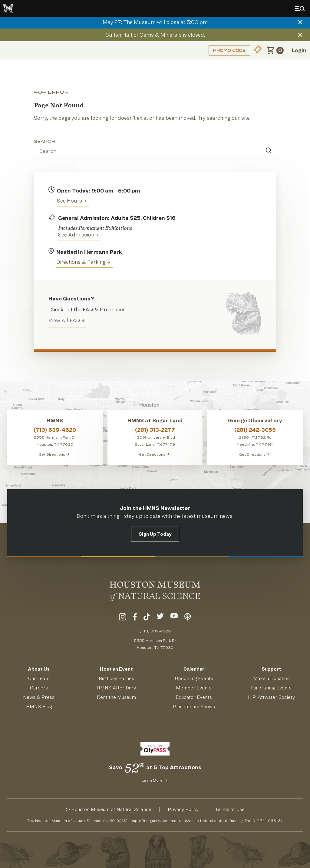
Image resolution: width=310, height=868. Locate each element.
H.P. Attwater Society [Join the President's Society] (271, 697)
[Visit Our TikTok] (147, 618)
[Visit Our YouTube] (174, 618)
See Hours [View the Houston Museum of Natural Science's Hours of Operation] (72, 201)
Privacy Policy (183, 809)
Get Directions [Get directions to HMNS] (54, 454)
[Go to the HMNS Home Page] (8, 8)
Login (299, 50)
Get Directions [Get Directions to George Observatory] (254, 454)
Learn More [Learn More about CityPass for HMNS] (154, 780)
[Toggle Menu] (301, 8)
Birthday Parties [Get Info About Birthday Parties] (116, 678)
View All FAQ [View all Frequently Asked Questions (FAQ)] (67, 320)
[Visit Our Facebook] (135, 618)
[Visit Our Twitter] (160, 618)
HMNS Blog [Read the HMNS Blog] (39, 707)
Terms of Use (230, 809)
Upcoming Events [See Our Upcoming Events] (194, 678)
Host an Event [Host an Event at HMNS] (116, 669)
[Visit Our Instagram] (123, 618)
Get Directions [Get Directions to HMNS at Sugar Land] (154, 454)
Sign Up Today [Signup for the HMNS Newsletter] (155, 534)
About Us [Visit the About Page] (39, 669)
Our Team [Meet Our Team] (39, 678)
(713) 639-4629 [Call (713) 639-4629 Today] (155, 631)
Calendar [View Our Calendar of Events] (194, 669)
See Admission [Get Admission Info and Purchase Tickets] (78, 235)
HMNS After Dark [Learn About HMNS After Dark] (116, 688)
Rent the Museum (116, 697)
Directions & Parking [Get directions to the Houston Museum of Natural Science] (83, 262)
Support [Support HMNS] (271, 669)
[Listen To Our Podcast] (188, 618)
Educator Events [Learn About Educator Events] (194, 697)
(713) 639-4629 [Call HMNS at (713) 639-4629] (55, 430)
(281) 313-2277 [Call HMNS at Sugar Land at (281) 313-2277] (155, 430)
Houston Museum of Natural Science (111, 809)
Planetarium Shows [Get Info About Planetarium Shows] (194, 707)
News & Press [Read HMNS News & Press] (39, 697)
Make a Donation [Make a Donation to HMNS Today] (271, 678)
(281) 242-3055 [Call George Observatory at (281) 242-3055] (255, 430)
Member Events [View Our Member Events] (194, 688)
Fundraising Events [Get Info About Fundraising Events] (271, 688)
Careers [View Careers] (39, 688)
